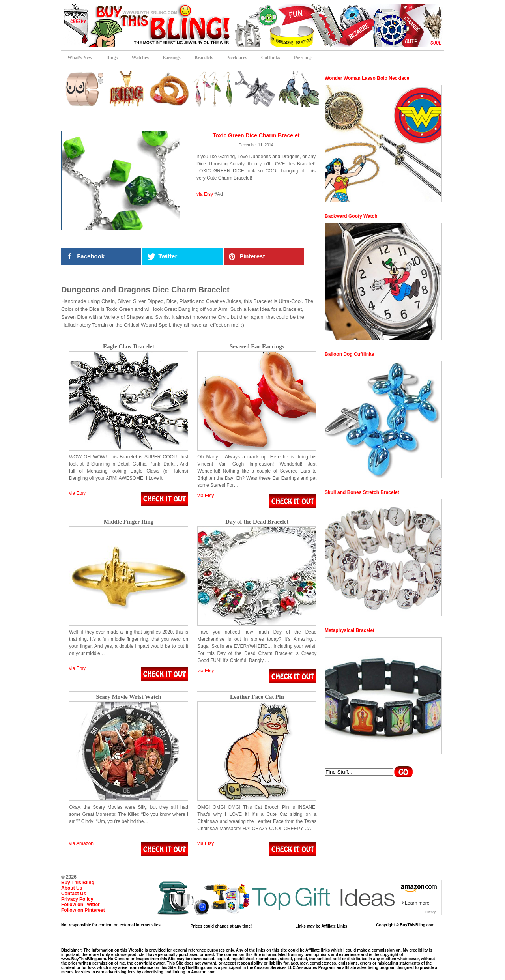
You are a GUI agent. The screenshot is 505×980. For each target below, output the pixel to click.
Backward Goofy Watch (351, 216)
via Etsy (205, 194)
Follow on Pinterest (83, 910)
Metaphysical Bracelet (350, 630)
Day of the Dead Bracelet (257, 522)
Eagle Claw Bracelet (129, 347)
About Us (72, 888)
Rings (112, 58)
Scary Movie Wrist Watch (128, 697)
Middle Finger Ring (129, 522)
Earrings (171, 58)
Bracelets (204, 58)
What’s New (80, 58)
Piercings (303, 58)
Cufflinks (271, 58)
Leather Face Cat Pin (257, 697)
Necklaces (237, 58)
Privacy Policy (77, 899)
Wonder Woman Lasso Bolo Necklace (367, 78)
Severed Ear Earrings (257, 347)
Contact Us (74, 894)
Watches (140, 58)
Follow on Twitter (80, 905)
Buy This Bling (78, 883)
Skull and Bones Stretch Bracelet (362, 492)
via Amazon (81, 843)
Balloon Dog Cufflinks (349, 354)
